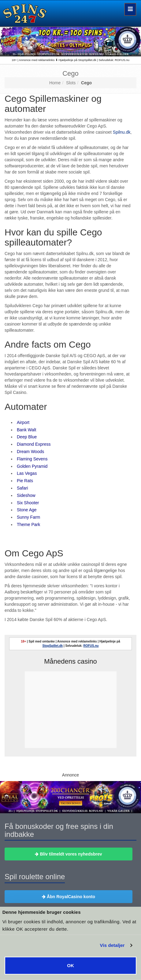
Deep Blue (27, 437)
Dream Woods (30, 452)
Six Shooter (28, 503)
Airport (23, 422)
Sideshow (26, 495)
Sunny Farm (28, 517)
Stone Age (27, 510)
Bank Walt (26, 430)
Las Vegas (27, 473)
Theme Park (28, 524)
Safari (22, 488)
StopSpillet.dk (53, 646)
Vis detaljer (112, 946)
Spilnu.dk (122, 132)
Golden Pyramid (32, 466)
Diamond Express (34, 444)
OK (70, 965)
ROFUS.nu (91, 646)
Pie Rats (25, 481)
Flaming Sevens (32, 459)
